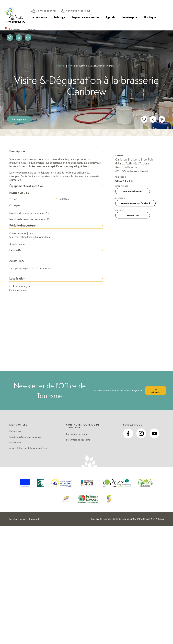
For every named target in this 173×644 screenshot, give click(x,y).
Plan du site (35, 519)
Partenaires (15, 431)
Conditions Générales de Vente (25, 437)
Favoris (16, 29)
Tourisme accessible (78, 11)
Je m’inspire (130, 17)
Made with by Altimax (151, 519)
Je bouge (60, 17)
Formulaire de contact (77, 434)
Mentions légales (18, 519)
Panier (32, 29)
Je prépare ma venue (86, 17)
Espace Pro (15, 443)
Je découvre (39, 17)
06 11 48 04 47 (125, 181)
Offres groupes (47, 11)
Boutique (151, 17)
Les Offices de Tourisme (78, 440)
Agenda (111, 17)
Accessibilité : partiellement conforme (29, 448)
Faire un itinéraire (20, 290)
